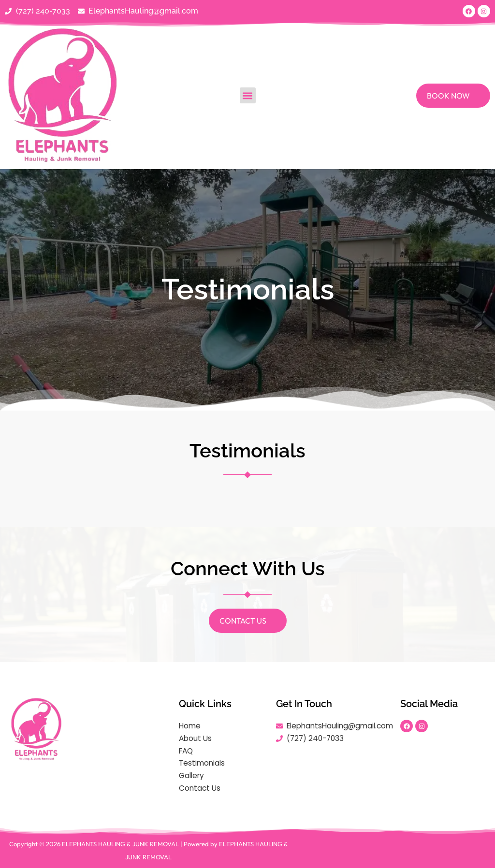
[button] (248, 96)
